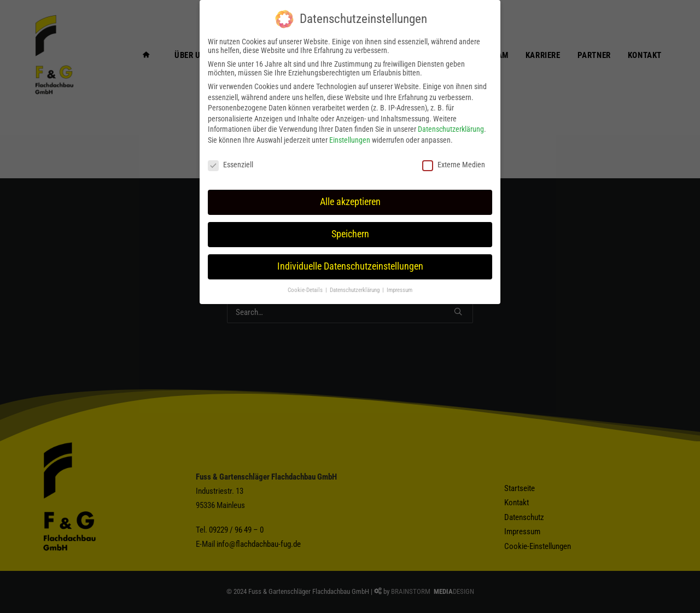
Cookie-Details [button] (306, 290)
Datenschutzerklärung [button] (355, 290)
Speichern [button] (350, 234)
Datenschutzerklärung (451, 129)
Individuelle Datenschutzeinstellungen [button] (350, 266)
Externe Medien (454, 165)
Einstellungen (350, 140)
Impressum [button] (399, 290)
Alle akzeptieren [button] (350, 202)
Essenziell (231, 165)
